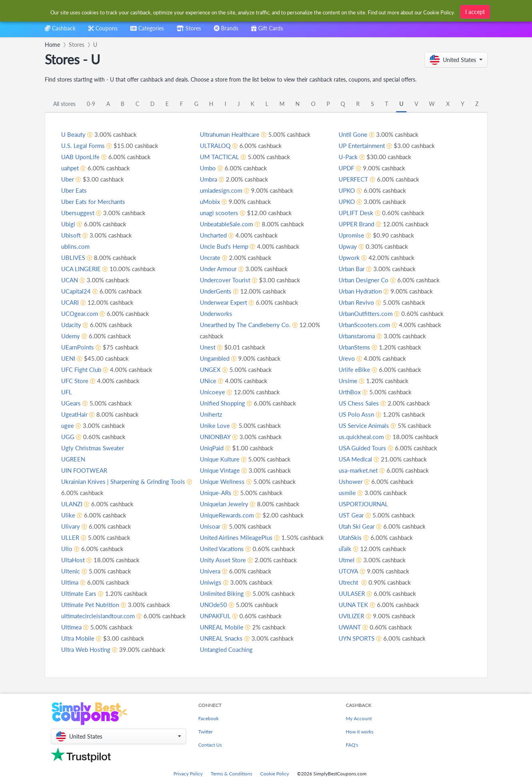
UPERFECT (354, 190)
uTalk (345, 560)
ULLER (71, 537)
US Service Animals (366, 436)
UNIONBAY (216, 448)
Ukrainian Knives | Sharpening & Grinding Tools (127, 481)
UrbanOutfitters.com (368, 325)
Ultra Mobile (79, 649)
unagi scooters (220, 224)
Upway (349, 257)
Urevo (347, 369)
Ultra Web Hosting (226, 134)
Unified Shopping (224, 414)
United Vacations (224, 560)
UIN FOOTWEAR (86, 470)
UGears (72, 403)
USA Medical (357, 470)
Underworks (217, 325)
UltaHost (74, 560)
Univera (211, 582)
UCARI (71, 302)
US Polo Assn (357, 425)
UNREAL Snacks (223, 649)
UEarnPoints (79, 347)
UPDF (347, 179)
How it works (360, 732)
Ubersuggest (79, 213)
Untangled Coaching (367, 134)
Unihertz (212, 425)
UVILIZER (352, 627)
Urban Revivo (357, 313)
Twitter (205, 732)
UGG (68, 436)
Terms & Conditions (231, 774)
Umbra (209, 190)
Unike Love (215, 436)
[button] (456, 60)
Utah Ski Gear (358, 537)
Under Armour (220, 280)
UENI (69, 358)
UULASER (353, 604)
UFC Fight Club (83, 369)
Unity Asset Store (224, 571)
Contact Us (210, 745)
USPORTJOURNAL (366, 515)
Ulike (68, 515)
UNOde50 (214, 616)
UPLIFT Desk (357, 224)
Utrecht (350, 593)
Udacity (72, 325)
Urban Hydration (362, 302)
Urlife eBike (355, 381)
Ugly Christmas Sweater (95, 448)
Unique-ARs (217, 504)
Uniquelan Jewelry (226, 515)
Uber (68, 179)
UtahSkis (351, 548)
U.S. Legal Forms (84, 145)
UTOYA (349, 582)
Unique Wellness (223, 492)
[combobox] (253, 11)
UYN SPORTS (358, 649)
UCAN (70, 280)
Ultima (71, 582)
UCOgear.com (81, 313)
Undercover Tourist (227, 291)
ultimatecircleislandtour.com (101, 616)
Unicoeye (213, 403)
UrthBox (351, 403)
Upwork (350, 269)
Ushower (351, 492)
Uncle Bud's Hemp (226, 257)
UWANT (351, 638)
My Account (359, 718)
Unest (208, 358)
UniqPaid (213, 459)
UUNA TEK (354, 616)
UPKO (348, 201)
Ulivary (71, 526)
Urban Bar (353, 280)
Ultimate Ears (80, 593)
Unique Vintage (221, 481)
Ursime (349, 392)
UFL (67, 392)
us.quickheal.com (363, 448)
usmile (348, 504)
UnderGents (217, 302)
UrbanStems (356, 358)
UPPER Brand (358, 235)
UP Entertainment (364, 157)
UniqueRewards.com (229, 526)
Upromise (352, 246)
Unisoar (211, 537)
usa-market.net (360, 481)
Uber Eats (75, 190)
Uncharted (215, 246)
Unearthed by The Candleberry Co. (249, 336)
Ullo (67, 548)
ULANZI (73, 504)
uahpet (71, 168)
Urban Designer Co (365, 291)
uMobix (211, 213)
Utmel (347, 571)
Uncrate (211, 269)
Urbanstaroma (359, 347)
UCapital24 (77, 291)
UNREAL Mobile (223, 638)
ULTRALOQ (216, 157)
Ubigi (69, 224)
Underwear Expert (226, 313)
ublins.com (76, 246)
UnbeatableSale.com (229, 235)
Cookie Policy (275, 774)
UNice (209, 392)
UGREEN (74, 459)
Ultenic (71, 571)
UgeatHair (76, 414)
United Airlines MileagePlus (238, 548)
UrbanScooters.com (367, 336)
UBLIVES (74, 257)
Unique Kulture (221, 470)
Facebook (208, 718)
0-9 (91, 104)
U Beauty (74, 134)
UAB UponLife (82, 157)
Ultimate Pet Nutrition (93, 604)
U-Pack (349, 168)
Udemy (71, 336)
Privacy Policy (188, 774)
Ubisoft (72, 235)
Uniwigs (211, 593)
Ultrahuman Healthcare (233, 145)
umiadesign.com (222, 201)
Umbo (208, 179)
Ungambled (216, 369)
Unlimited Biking (223, 604)
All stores (64, 104)
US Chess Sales (360, 414)
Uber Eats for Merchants (96, 201)
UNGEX (211, 381)
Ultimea (72, 638)
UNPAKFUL (217, 627)
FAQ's (352, 745)
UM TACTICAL (221, 168)
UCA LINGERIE (82, 269)
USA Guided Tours (364, 459)
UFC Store (76, 381)
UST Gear (352, 526)
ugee (68, 425)
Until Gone (354, 145)
